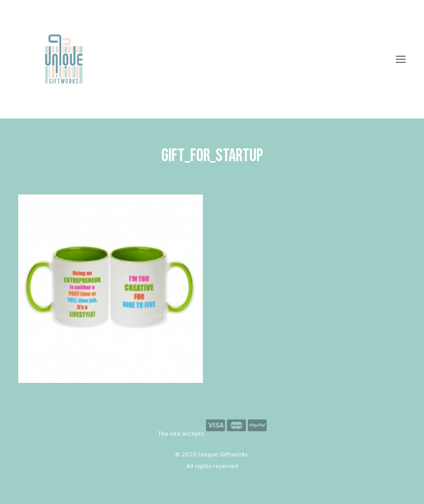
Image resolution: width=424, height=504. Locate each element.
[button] (401, 59)
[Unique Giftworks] (212, 59)
